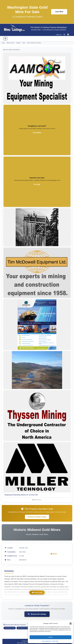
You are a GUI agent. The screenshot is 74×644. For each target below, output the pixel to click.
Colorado (18, 43)
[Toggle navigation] (5, 39)
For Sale (22, 556)
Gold (24, 43)
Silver (24, 552)
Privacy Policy (55, 641)
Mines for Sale (10, 43)
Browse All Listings (37, 614)
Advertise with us (37, 500)
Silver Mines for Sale (23, 628)
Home (3, 43)
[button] (71, 623)
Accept (51, 637)
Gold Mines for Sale (10, 628)
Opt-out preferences (46, 641)
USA (26, 548)
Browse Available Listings (37, 517)
